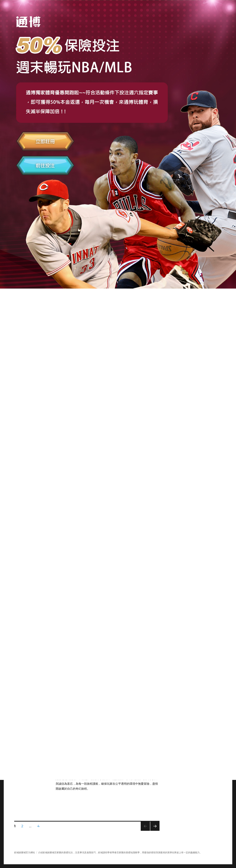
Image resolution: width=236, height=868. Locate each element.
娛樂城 (51, 852)
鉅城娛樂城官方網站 (25, 852)
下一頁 (154, 831)
